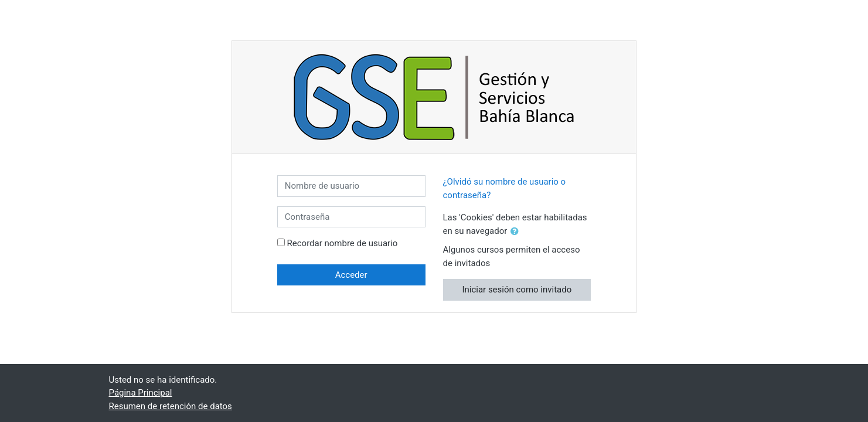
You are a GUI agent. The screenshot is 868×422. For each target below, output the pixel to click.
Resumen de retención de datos (171, 406)
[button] (517, 232)
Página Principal (141, 393)
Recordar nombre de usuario (343, 243)
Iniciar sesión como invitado (517, 290)
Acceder (351, 275)
